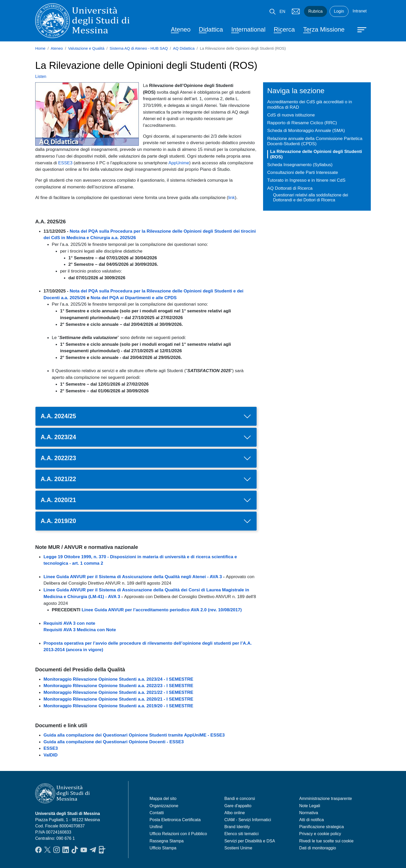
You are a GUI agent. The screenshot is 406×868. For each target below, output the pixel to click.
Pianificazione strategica (321, 827)
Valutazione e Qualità (86, 48)
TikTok (75, 850)
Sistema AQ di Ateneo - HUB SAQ (139, 48)
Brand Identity (237, 827)
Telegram (93, 850)
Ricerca (284, 29)
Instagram (57, 850)
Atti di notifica (311, 820)
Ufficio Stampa (163, 848)
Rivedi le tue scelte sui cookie (326, 841)
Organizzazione (164, 806)
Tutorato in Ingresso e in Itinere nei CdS (306, 180)
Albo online (234, 813)
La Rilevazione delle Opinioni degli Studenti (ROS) (316, 154)
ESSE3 (65, 163)
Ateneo (181, 29)
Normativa (309, 813)
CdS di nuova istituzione (291, 115)
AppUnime (179, 163)
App (102, 850)
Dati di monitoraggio (317, 848)
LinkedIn (66, 850)
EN (282, 12)
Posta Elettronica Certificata (175, 820)
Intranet (360, 11)
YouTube (84, 850)
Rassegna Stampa (166, 841)
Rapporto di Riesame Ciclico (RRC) (302, 123)
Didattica (211, 29)
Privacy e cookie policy (320, 834)
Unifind (156, 827)
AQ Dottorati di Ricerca (290, 188)
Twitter (48, 850)
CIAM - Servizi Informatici (248, 820)
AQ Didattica (184, 48)
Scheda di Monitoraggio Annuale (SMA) (306, 130)
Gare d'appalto (238, 806)
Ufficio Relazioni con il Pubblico (178, 834)
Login (339, 11)
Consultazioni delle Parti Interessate (303, 172)
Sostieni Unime (238, 848)
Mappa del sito (163, 799)
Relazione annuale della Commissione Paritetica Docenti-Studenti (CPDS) (315, 141)
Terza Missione (324, 29)
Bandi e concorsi (240, 799)
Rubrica (316, 11)
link (231, 197)
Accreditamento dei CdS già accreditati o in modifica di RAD (310, 104)
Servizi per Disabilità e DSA (250, 841)
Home (40, 48)
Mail (296, 11)
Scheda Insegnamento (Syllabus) (300, 165)
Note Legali (310, 806)
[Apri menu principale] (359, 29)
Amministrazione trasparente (325, 799)
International (248, 29)
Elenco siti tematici (241, 834)
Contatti (157, 813)
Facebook (38, 850)
